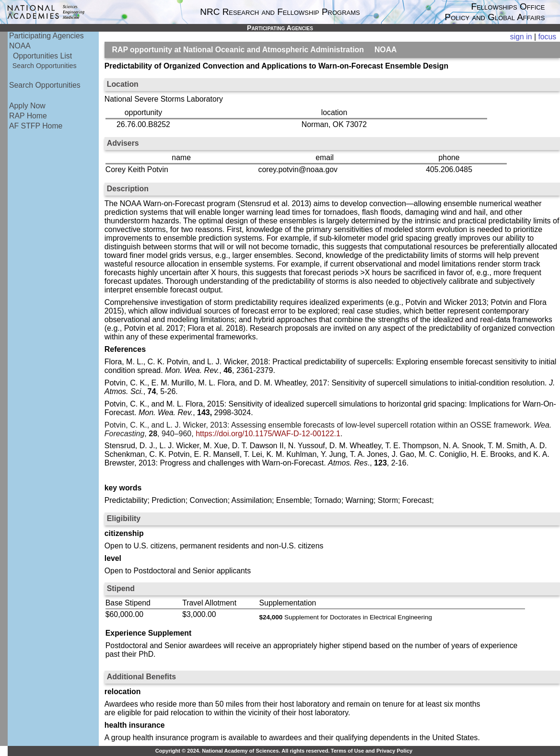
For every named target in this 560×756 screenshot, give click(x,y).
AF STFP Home (36, 126)
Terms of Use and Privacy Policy (372, 751)
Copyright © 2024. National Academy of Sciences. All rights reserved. (243, 751)
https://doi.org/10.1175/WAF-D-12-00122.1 (268, 434)
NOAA (20, 46)
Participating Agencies (47, 36)
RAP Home (28, 116)
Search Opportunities (45, 66)
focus (547, 37)
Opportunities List (42, 56)
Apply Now (27, 106)
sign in (521, 37)
